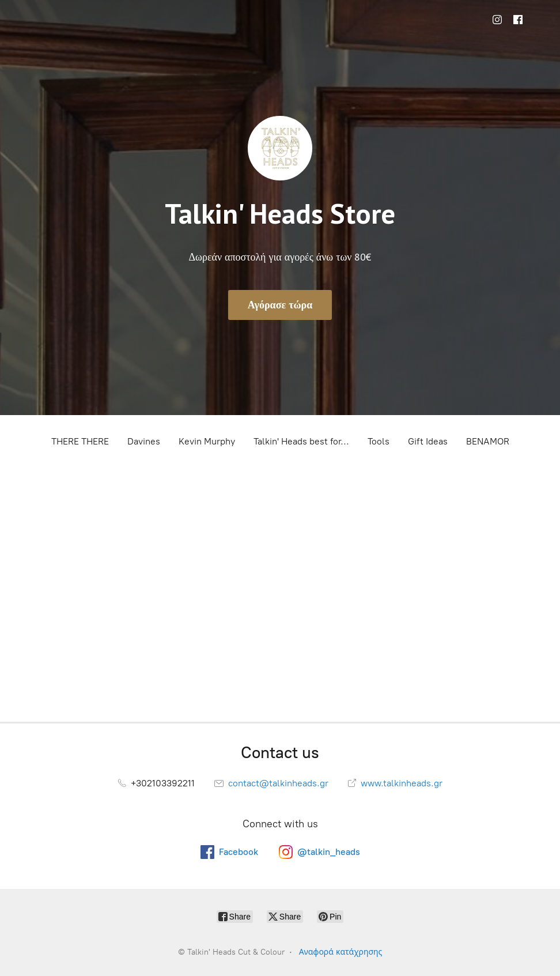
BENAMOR (488, 441)
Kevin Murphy (207, 441)
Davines (144, 441)
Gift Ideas (428, 441)
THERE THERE (80, 441)
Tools (379, 441)
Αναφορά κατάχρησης (341, 952)
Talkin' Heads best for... (301, 441)
